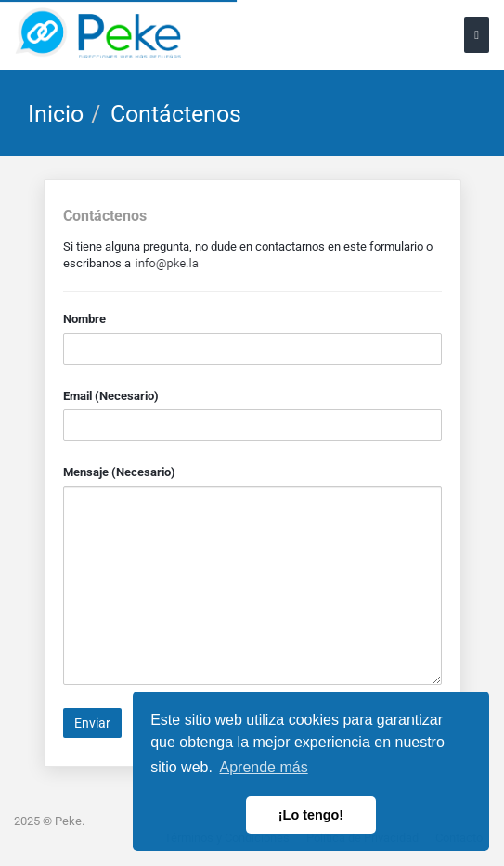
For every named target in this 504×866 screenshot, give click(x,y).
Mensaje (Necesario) (119, 472)
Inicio (56, 114)
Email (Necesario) (111, 396)
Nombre (84, 319)
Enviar (92, 723)
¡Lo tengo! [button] (311, 815)
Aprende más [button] (264, 767)
